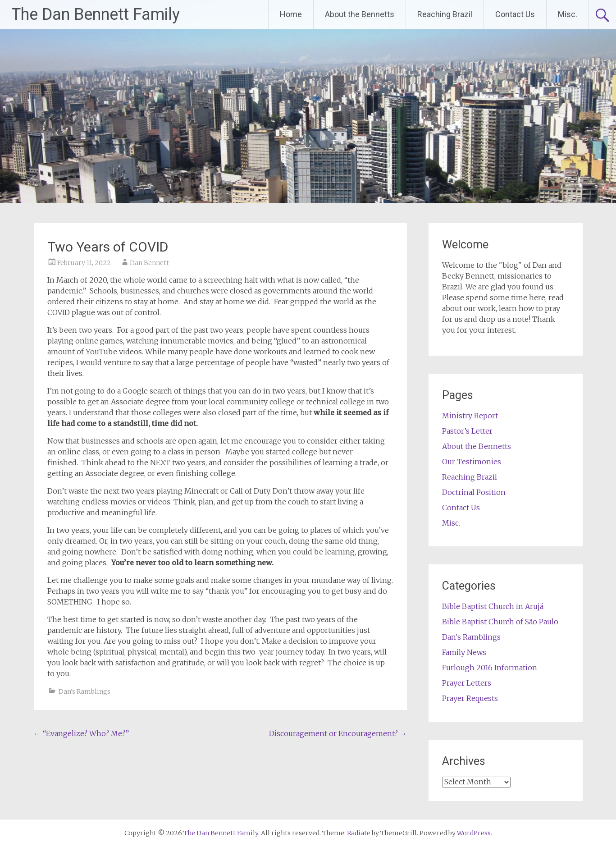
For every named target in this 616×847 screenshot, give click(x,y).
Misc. (568, 14)
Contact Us (515, 14)
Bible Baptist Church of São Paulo (500, 622)
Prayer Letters (467, 683)
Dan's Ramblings (84, 691)
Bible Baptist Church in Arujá (493, 606)
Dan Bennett (149, 263)
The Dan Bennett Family (96, 14)
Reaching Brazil (445, 14)
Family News (464, 652)
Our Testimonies (472, 462)
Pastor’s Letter (467, 431)
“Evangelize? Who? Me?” (81, 733)
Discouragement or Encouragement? (338, 733)
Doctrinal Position (474, 492)
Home (291, 14)
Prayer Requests (470, 698)
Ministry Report (470, 416)
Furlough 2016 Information (490, 668)
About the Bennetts (360, 14)
